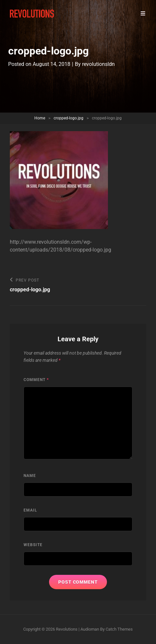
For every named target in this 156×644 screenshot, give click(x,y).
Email (30, 510)
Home (40, 118)
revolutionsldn (98, 64)
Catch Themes (119, 629)
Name (30, 476)
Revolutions (67, 629)
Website (33, 545)
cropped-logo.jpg (69, 118)
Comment (36, 380)
